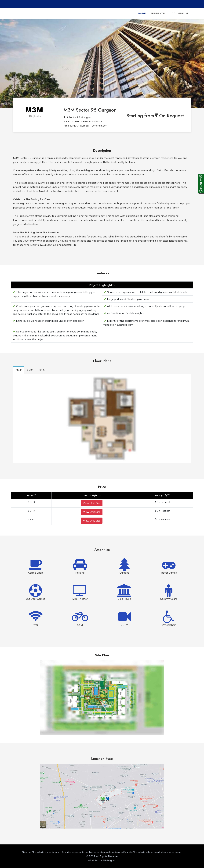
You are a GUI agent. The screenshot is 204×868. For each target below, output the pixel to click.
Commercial (180, 13)
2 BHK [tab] (18, 370)
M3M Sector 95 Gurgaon (90, 110)
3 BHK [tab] (30, 370)
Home (142, 13)
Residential (159, 13)
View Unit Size (92, 503)
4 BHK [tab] (41, 370)
